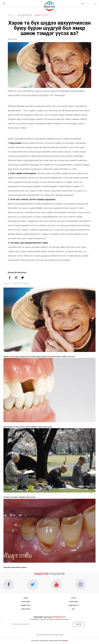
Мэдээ (26, 598)
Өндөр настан (41, 15)
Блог (73, 609)
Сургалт (73, 598)
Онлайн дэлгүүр (73, 605)
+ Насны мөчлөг (25, 15)
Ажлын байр (26, 602)
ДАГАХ (79, 624)
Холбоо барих (26, 609)
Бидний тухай (26, 605)
